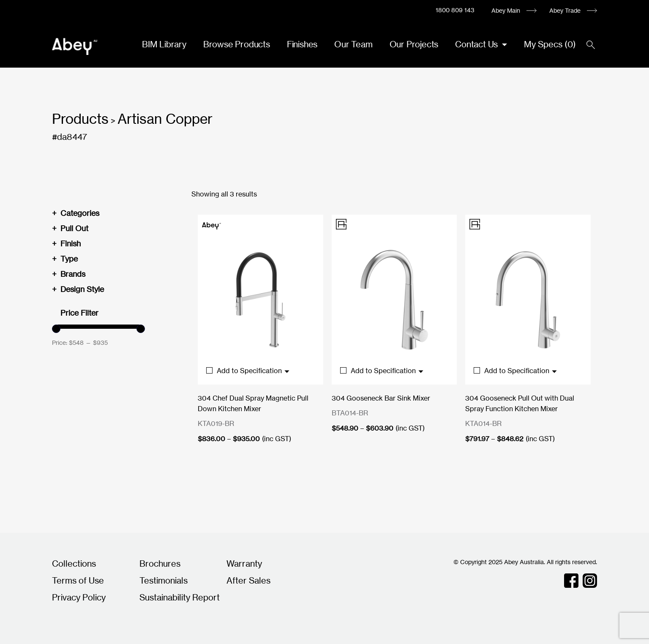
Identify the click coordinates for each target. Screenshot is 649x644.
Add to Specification (248, 371)
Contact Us (477, 44)
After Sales (248, 580)
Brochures (160, 563)
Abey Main (506, 10)
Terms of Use (78, 580)
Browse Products (237, 44)
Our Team (353, 44)
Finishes (302, 44)
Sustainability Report (180, 597)
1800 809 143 (455, 10)
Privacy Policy (79, 597)
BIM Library (164, 44)
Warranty (244, 563)
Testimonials (164, 580)
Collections (74, 563)
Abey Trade (565, 10)
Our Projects (414, 44)
